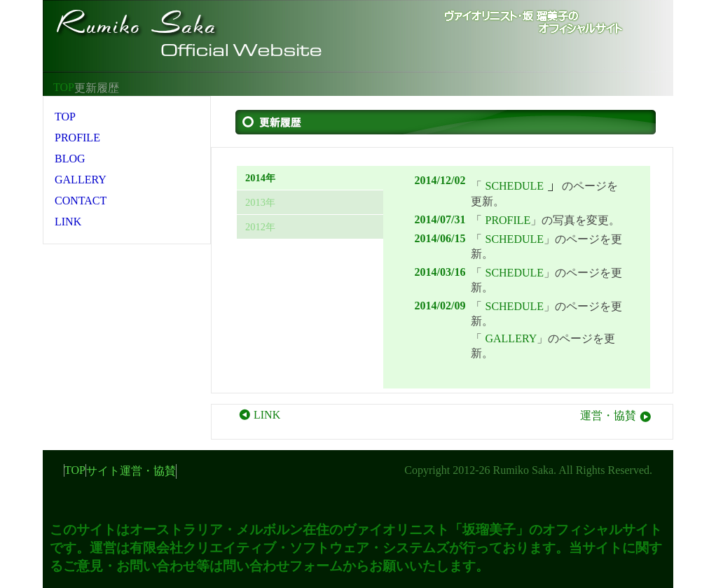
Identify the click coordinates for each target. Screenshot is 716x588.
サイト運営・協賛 (131, 471)
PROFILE (508, 220)
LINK (259, 415)
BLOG (70, 159)
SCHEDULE (514, 186)
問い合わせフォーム (283, 566)
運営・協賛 (617, 415)
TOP (64, 87)
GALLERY (511, 338)
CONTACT (81, 201)
